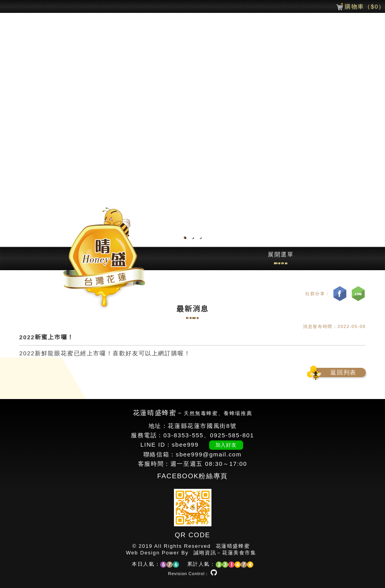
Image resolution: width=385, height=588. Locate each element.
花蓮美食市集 (239, 553)
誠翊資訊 (205, 553)
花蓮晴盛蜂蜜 (233, 546)
